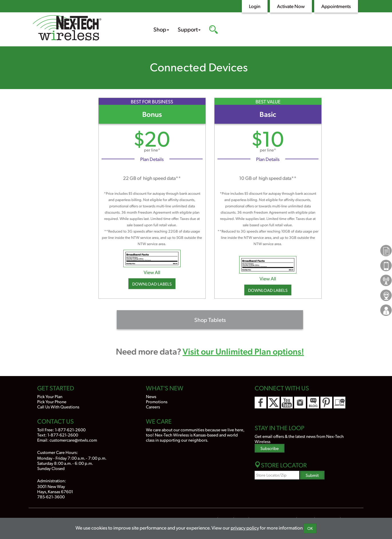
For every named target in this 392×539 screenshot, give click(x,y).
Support (189, 29)
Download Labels (152, 284)
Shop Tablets (210, 320)
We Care (159, 421)
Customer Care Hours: (58, 452)
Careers (153, 407)
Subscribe (270, 448)
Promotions (157, 401)
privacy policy (245, 528)
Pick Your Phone (52, 401)
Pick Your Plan (50, 396)
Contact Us (56, 421)
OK (310, 528)
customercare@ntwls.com (73, 440)
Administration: (52, 480)
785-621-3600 (51, 496)
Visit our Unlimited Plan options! (243, 351)
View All (152, 272)
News (151, 396)
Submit (312, 475)
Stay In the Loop (280, 428)
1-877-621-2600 (70, 429)
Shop (161, 29)
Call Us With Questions (58, 407)
